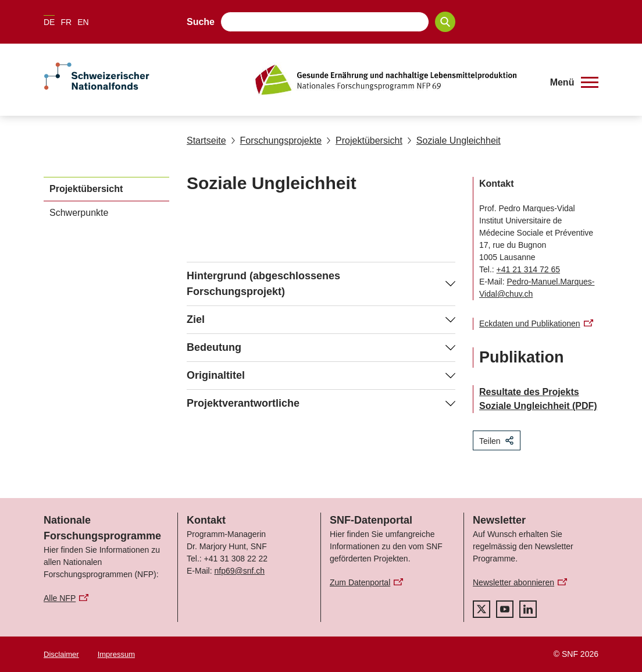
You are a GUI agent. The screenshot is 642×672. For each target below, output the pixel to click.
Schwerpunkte (79, 213)
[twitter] (481, 609)
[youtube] (505, 609)
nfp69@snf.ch (239, 571)
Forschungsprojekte (277, 141)
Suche (201, 22)
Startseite (206, 141)
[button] (574, 83)
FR (66, 22)
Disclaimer (61, 654)
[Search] (445, 22)
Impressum (116, 654)
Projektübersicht (364, 141)
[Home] (393, 80)
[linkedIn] (528, 609)
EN (83, 22)
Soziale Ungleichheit (454, 141)
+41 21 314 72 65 (528, 269)
